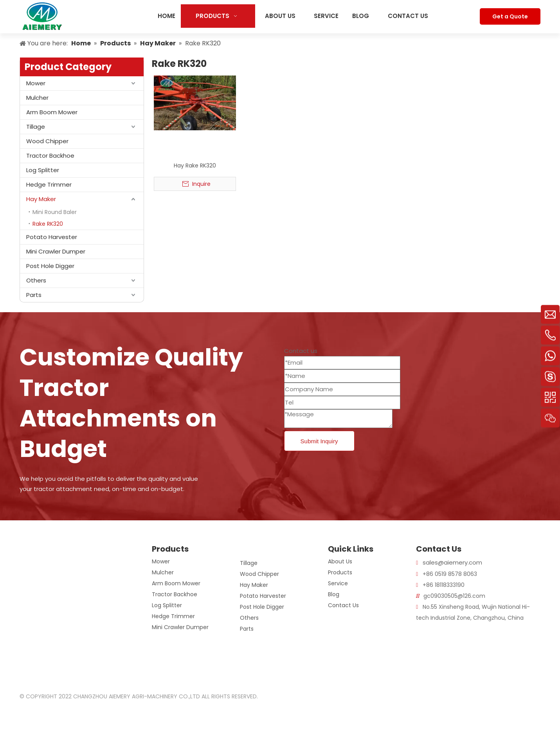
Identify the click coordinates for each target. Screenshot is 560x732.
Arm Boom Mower (52, 112)
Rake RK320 (48, 224)
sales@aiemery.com (452, 562)
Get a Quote (510, 16)
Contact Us (343, 605)
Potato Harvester (52, 237)
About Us (340, 561)
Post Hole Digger (50, 266)
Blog (334, 594)
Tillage (36, 127)
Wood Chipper (47, 141)
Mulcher (37, 98)
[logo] (29, 549)
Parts (34, 295)
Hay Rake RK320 (195, 165)
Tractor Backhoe (50, 156)
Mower (36, 83)
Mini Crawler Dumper (56, 251)
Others (36, 280)
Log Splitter (43, 170)
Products (340, 572)
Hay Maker (41, 199)
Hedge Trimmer (49, 184)
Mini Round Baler (55, 212)
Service (338, 583)
